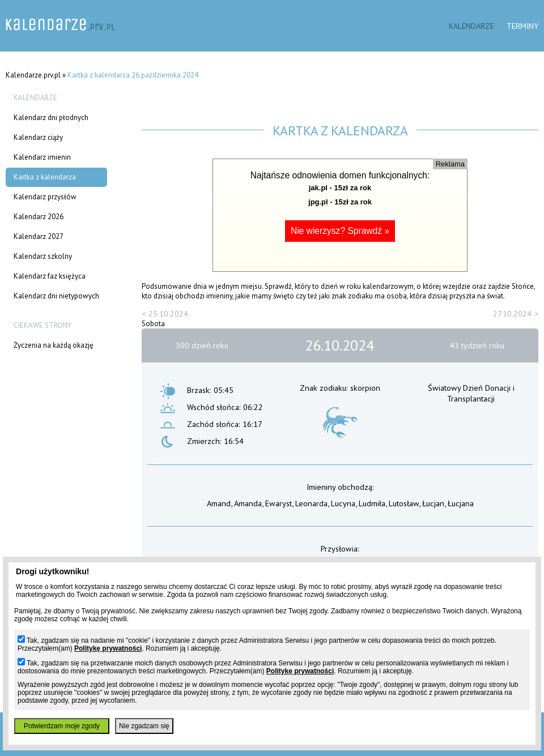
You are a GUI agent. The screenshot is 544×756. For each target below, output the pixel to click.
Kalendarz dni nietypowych (56, 296)
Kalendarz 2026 (39, 217)
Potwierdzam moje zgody (62, 726)
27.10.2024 (512, 313)
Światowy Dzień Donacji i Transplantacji (471, 393)
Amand (219, 503)
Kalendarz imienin (42, 157)
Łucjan (433, 503)
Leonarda (311, 503)
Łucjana (461, 503)
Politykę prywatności (108, 648)
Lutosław (404, 503)
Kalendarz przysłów (45, 197)
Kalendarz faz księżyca (50, 276)
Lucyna (343, 503)
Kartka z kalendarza (45, 177)
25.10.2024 (168, 313)
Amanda (248, 503)
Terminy (522, 26)
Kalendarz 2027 (39, 236)
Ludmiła (372, 503)
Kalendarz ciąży (38, 137)
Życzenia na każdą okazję (54, 345)
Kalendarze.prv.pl (33, 75)
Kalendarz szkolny (43, 256)
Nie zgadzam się (144, 726)
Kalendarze (471, 26)
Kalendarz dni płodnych (51, 118)
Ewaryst (279, 503)
